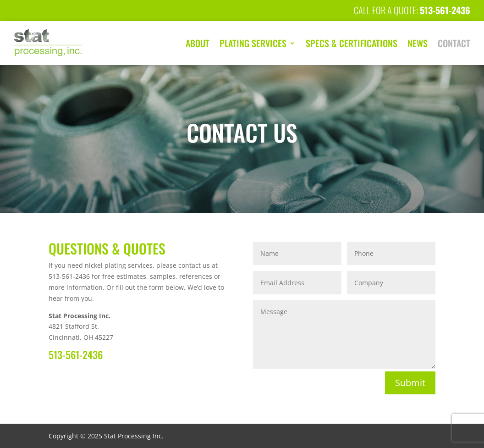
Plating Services (253, 43)
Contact (454, 43)
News (418, 43)
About (198, 43)
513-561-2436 (445, 10)
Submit (410, 383)
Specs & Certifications (352, 43)
